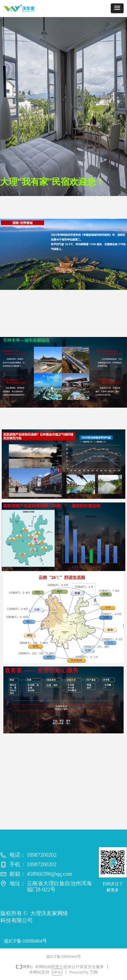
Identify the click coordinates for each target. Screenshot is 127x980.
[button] (117, 8)
